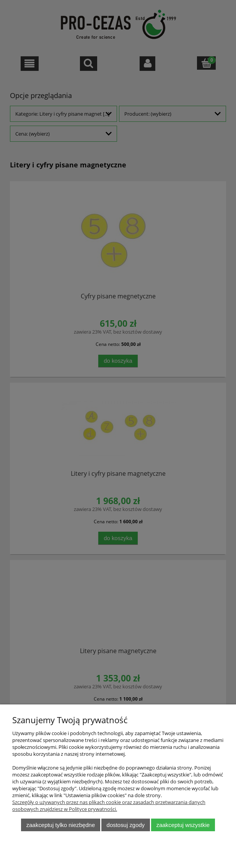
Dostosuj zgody (126, 825)
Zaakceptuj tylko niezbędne (61, 825)
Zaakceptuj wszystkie (183, 825)
